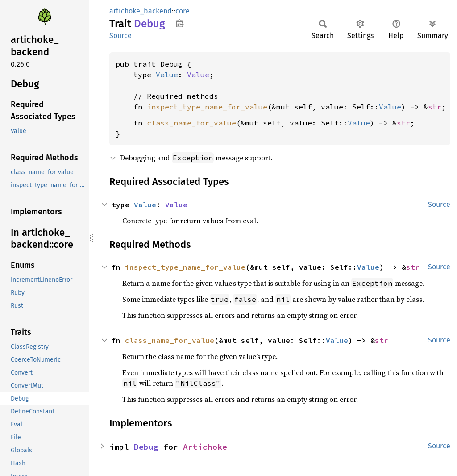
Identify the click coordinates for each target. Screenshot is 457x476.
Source (120, 35)
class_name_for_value (191, 123)
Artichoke (205, 447)
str (435, 107)
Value (167, 75)
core (183, 11)
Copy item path (180, 23)
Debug (146, 447)
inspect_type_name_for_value (207, 107)
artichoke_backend (141, 11)
